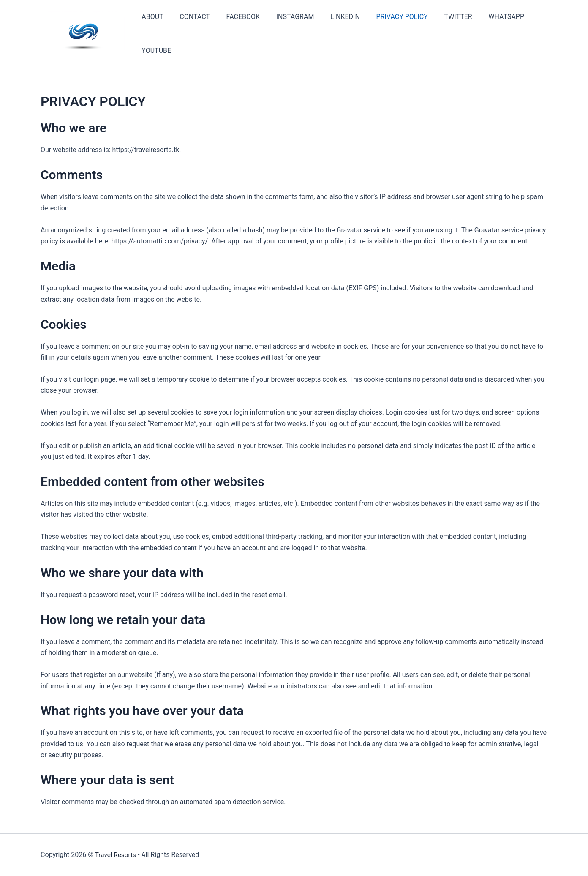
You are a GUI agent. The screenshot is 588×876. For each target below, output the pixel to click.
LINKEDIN (332, 17)
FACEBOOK (236, 17)
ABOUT (151, 17)
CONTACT (191, 17)
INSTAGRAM (285, 17)
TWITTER (440, 17)
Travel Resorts (116, 855)
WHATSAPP (485, 17)
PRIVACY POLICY (387, 17)
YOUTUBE (155, 50)
